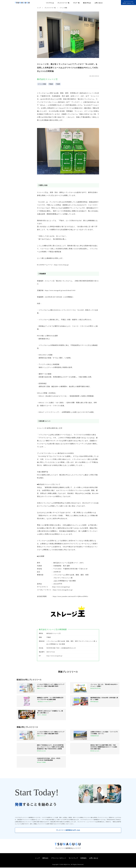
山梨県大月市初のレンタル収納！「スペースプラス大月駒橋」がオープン (104, 733)
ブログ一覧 (76, 3)
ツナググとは (50, 3)
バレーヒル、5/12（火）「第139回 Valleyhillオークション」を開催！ (104, 685)
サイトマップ (73, 859)
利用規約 (83, 859)
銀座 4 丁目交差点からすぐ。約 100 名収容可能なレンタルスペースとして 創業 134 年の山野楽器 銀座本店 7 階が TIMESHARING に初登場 (50, 747)
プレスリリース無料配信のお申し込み (68, 830)
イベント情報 (63, 8)
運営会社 (45, 859)
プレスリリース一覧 (63, 3)
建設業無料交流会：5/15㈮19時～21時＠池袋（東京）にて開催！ (104, 699)
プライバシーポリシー (59, 859)
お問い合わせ (99, 3)
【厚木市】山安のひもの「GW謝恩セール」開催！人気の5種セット (50, 712)
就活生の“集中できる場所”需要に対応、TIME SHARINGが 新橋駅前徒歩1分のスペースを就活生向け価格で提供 (104, 747)
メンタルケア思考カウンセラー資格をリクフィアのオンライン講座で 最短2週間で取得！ (51, 685)
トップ (39, 8)
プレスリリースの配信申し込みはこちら (128, 2)
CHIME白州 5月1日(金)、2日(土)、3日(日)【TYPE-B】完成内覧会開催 (49, 759)
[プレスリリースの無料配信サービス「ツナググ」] (23, 3)
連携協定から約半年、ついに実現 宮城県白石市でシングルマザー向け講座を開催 (50, 699)
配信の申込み (87, 3)
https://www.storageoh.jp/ (54, 656)
